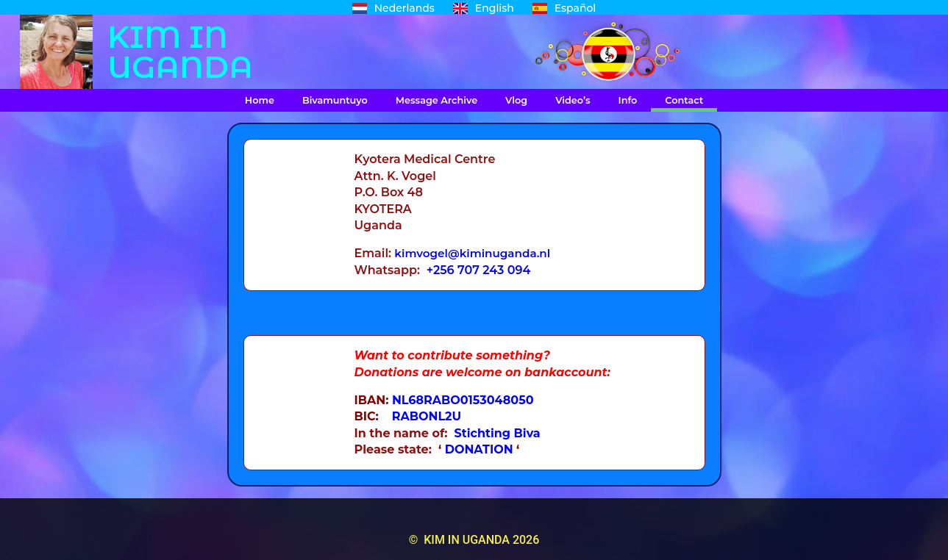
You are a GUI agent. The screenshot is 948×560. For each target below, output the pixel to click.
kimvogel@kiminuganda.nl (476, 253)
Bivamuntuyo (335, 100)
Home (260, 100)
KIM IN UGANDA (180, 52)
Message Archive (436, 100)
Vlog (516, 100)
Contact (684, 100)
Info (628, 100)
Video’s (573, 100)
